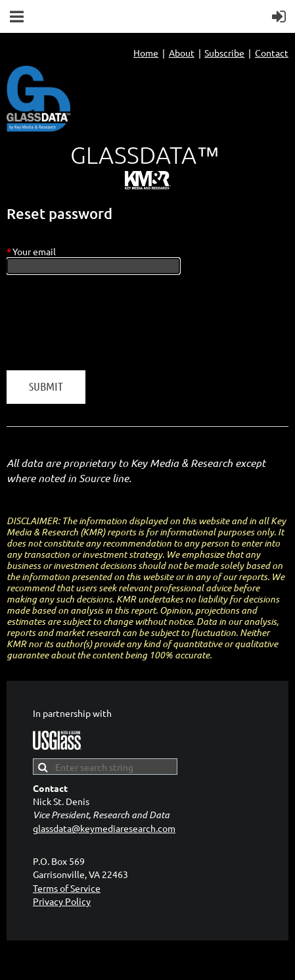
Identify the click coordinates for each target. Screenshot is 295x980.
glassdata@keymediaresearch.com (104, 828)
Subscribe (224, 53)
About (182, 53)
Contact (272, 53)
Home (146, 53)
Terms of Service (67, 888)
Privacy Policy (62, 901)
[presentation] (106, 329)
